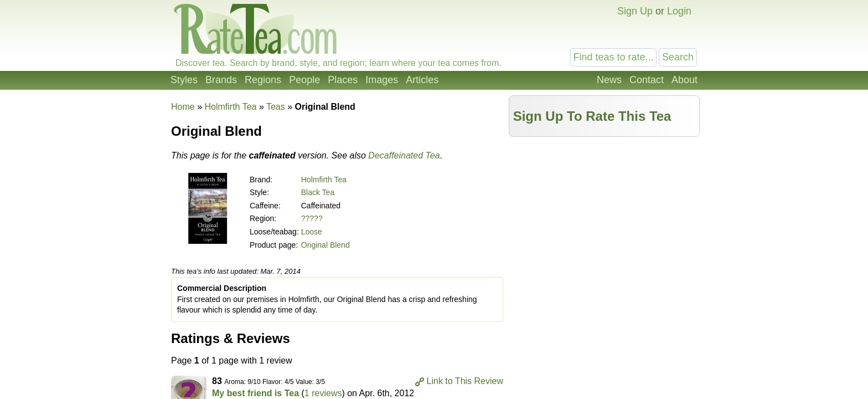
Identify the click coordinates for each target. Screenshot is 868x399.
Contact (647, 80)
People (304, 80)
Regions (263, 80)
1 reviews (323, 393)
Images (382, 80)
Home (183, 107)
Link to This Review (465, 381)
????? (312, 218)
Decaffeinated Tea (404, 155)
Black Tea (318, 192)
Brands (221, 80)
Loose (312, 232)
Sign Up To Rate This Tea (592, 116)
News (609, 80)
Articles (422, 80)
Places (343, 80)
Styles (184, 80)
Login (679, 11)
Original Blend (325, 245)
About (684, 80)
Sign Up (635, 11)
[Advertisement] (604, 220)
